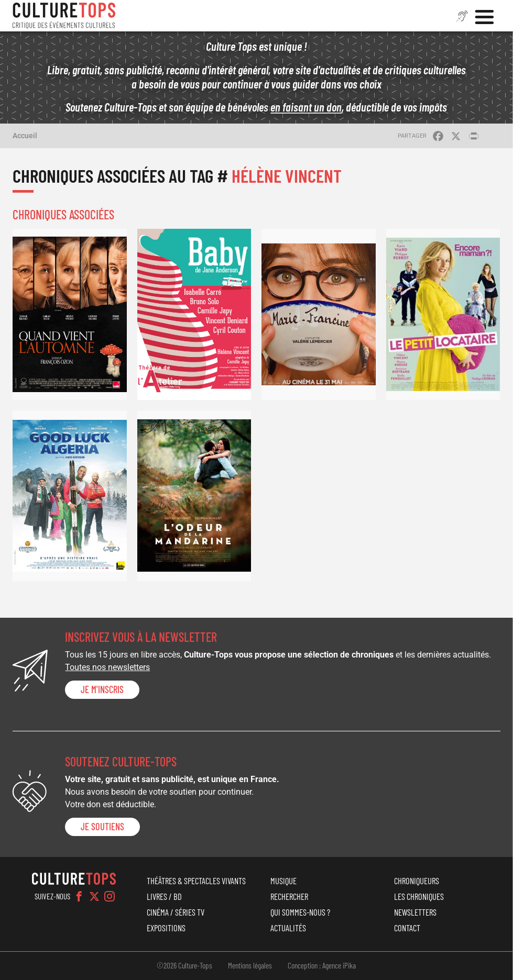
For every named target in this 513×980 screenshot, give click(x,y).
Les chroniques (419, 896)
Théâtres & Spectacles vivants (196, 881)
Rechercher (289, 896)
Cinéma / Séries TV (176, 912)
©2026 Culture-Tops (184, 965)
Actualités (288, 928)
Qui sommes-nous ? (300, 912)
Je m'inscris (102, 689)
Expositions (166, 928)
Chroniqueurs (417, 881)
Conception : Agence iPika (322, 965)
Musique (283, 881)
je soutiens (102, 827)
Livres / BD (164, 896)
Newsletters (415, 912)
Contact (407, 928)
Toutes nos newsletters (107, 667)
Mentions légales (250, 965)
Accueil (25, 136)
